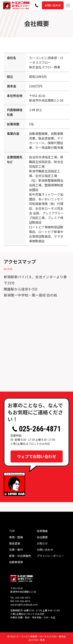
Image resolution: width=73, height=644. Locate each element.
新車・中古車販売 (20, 556)
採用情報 (42, 531)
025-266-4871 (36, 429)
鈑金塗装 (15, 543)
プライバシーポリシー (50, 556)
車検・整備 (16, 537)
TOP (12, 531)
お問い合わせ (53, 5)
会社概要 (42, 537)
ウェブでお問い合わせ (37, 456)
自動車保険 (16, 562)
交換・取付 (16, 550)
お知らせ (42, 543)
